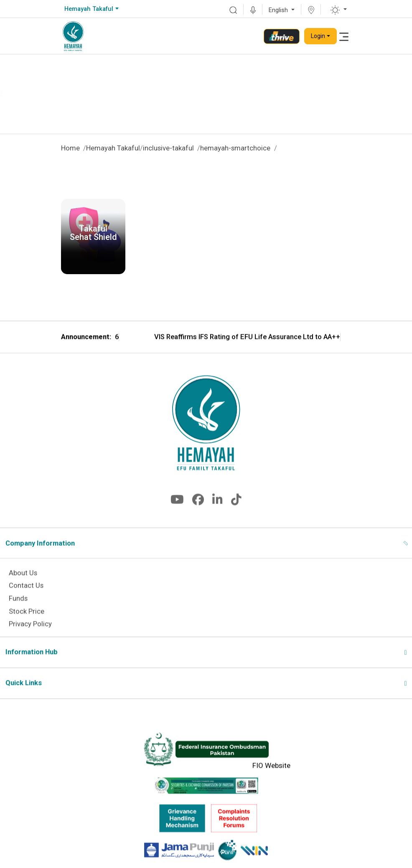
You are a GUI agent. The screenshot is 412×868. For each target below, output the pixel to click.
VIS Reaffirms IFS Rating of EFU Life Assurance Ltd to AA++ (307, 350)
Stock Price (27, 624)
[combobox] (91, 9)
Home (70, 148)
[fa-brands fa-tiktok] (236, 514)
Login (318, 36)
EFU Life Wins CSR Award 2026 (131, 350)
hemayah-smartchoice (235, 148)
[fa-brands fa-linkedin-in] (217, 514)
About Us (23, 585)
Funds (18, 611)
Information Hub (32, 665)
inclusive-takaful (168, 148)
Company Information (40, 556)
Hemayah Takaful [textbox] (89, 9)
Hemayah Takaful (113, 148)
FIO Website (271, 778)
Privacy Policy (30, 637)
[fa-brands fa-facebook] (198, 514)
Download (93, 259)
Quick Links (24, 696)
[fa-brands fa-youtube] (177, 514)
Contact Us (26, 598)
